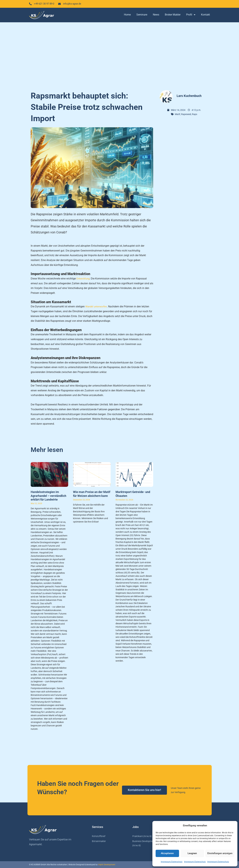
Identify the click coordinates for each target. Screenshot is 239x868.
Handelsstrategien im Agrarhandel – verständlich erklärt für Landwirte (48, 496)
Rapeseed (186, 115)
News (156, 15)
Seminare (142, 15)
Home (127, 15)
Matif (178, 115)
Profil (191, 15)
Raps (195, 115)
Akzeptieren (167, 853)
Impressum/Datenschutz (172, 862)
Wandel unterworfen (97, 307)
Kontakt (205, 15)
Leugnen (192, 853)
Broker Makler (173, 15)
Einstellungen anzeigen (220, 853)
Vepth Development (107, 865)
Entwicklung (83, 279)
